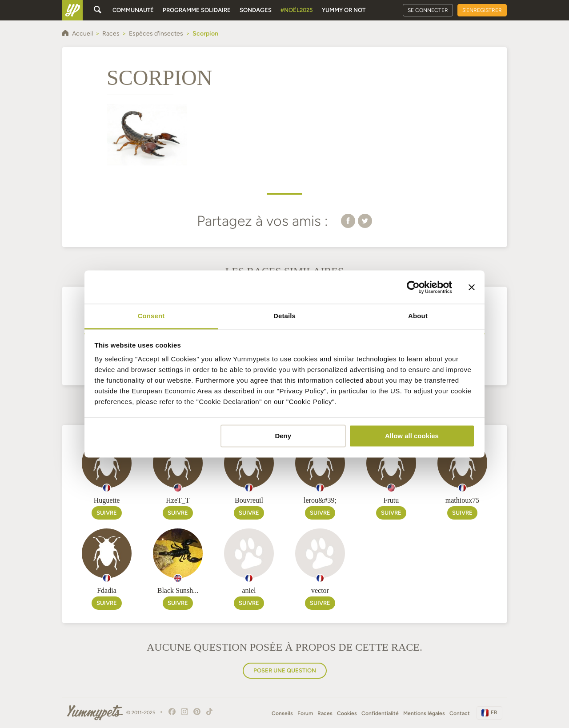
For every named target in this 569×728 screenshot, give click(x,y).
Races (325, 713)
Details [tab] (284, 316)
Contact (460, 713)
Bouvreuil (249, 500)
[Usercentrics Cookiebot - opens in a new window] (413, 287)
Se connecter (428, 10)
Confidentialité (380, 713)
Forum (305, 713)
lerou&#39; (320, 500)
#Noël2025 (297, 10)
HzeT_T (178, 500)
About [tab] (418, 316)
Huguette (107, 500)
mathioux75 (462, 500)
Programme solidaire (197, 10)
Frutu (391, 500)
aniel (249, 590)
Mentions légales (424, 713)
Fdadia (107, 590)
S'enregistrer (482, 10)
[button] (348, 220)
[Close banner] (472, 287)
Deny (283, 436)
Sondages (256, 10)
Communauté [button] (133, 10)
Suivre (107, 513)
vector (320, 590)
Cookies (347, 713)
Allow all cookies (412, 436)
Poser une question (285, 670)
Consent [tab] (151, 316)
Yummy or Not (344, 10)
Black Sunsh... (178, 590)
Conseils (282, 713)
